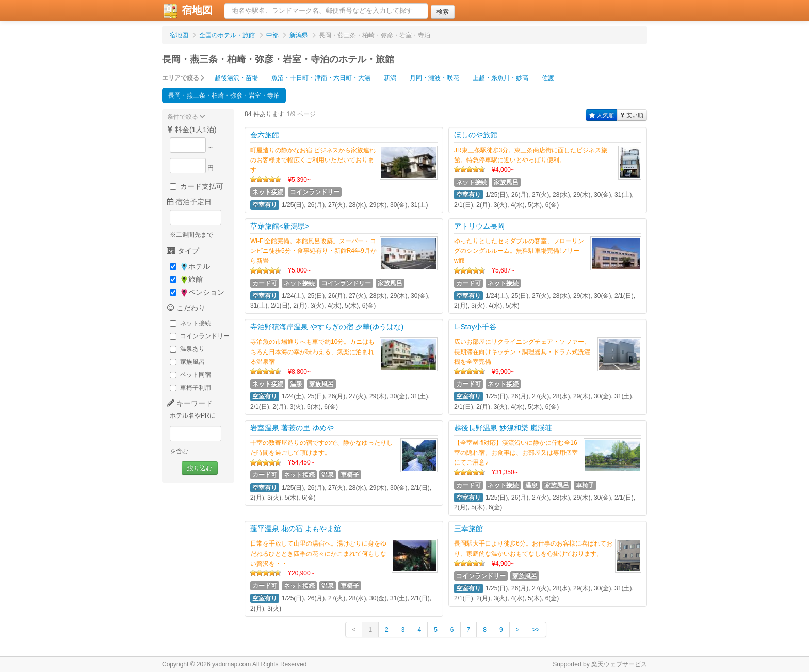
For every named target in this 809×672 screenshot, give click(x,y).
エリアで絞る (183, 78)
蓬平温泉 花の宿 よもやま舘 (296, 529)
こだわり (186, 308)
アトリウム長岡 (479, 226)
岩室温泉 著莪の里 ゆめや (292, 428)
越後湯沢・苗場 (236, 78)
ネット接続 (190, 323)
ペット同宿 (190, 375)
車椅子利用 (190, 388)
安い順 (632, 115)
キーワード (190, 403)
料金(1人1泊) (192, 130)
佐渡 (548, 78)
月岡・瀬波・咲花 (434, 78)
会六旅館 (265, 135)
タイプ (183, 251)
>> (536, 630)
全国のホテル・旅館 (227, 35)
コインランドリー (200, 336)
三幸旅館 (468, 529)
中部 (272, 35)
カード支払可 (197, 186)
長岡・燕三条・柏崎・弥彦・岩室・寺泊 (224, 95)
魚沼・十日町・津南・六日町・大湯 (321, 78)
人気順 (602, 115)
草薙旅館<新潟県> (280, 226)
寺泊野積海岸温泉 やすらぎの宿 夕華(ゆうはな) (327, 327)
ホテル (190, 267)
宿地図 (187, 11)
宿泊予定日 (189, 202)
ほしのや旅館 (476, 135)
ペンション (197, 292)
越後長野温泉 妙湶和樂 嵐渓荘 (503, 428)
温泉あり (187, 349)
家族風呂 (187, 362)
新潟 (390, 78)
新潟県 (299, 35)
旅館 (186, 279)
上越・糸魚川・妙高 (500, 78)
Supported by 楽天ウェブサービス (600, 664)
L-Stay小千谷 (475, 327)
